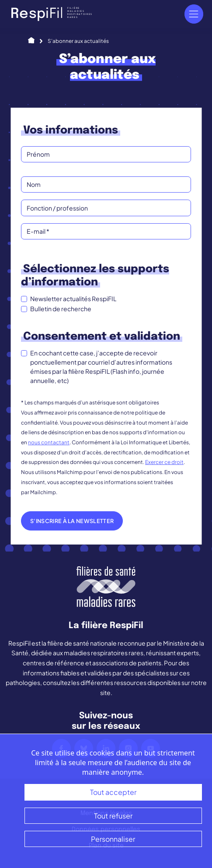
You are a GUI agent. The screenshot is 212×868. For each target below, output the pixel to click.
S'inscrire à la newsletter (72, 521)
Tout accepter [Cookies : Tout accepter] (113, 792)
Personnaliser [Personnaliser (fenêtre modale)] (113, 839)
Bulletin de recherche (61, 309)
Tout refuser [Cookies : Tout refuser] (113, 816)
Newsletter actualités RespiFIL (73, 299)
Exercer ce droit (164, 462)
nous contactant (49, 442)
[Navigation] (194, 14)
